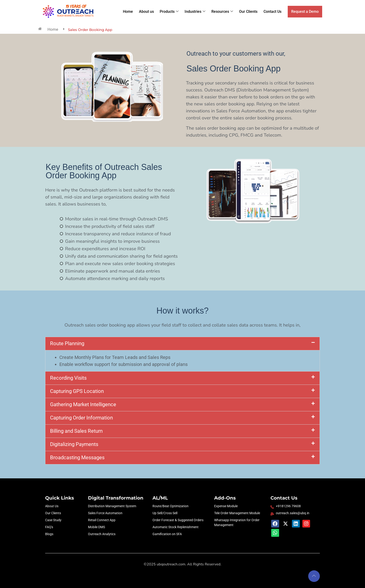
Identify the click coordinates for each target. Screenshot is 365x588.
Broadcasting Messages (77, 458)
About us (148, 12)
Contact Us (273, 12)
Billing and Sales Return (76, 431)
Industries (196, 12)
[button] (182, 344)
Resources (223, 12)
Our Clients (249, 12)
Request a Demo (305, 12)
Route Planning (67, 343)
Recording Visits (68, 378)
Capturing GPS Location (77, 391)
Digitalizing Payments (74, 444)
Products (171, 12)
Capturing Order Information (81, 418)
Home (130, 12)
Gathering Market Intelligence (83, 404)
